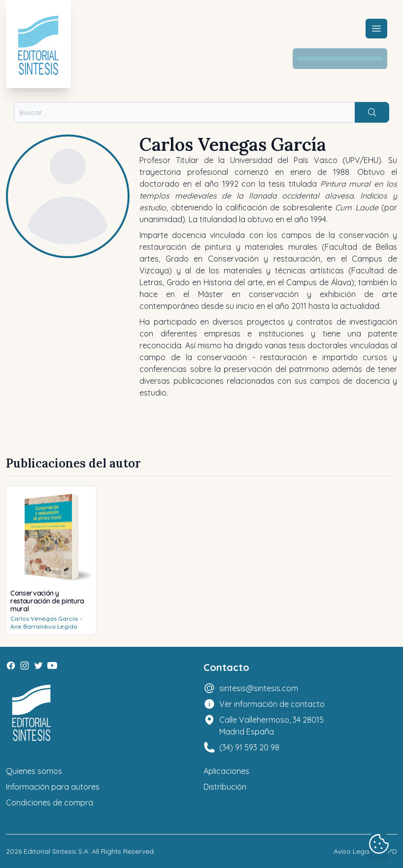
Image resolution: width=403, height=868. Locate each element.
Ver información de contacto (272, 704)
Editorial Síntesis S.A (56, 851)
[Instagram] (25, 666)
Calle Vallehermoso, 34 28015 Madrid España (271, 726)
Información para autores (53, 787)
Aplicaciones (226, 771)
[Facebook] (11, 666)
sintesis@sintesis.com (259, 688)
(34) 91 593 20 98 (249, 747)
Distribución (225, 787)
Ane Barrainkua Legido (44, 626)
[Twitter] (38, 666)
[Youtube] (52, 666)
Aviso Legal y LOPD (365, 851)
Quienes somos (34, 771)
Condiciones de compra (50, 802)
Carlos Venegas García (44, 618)
